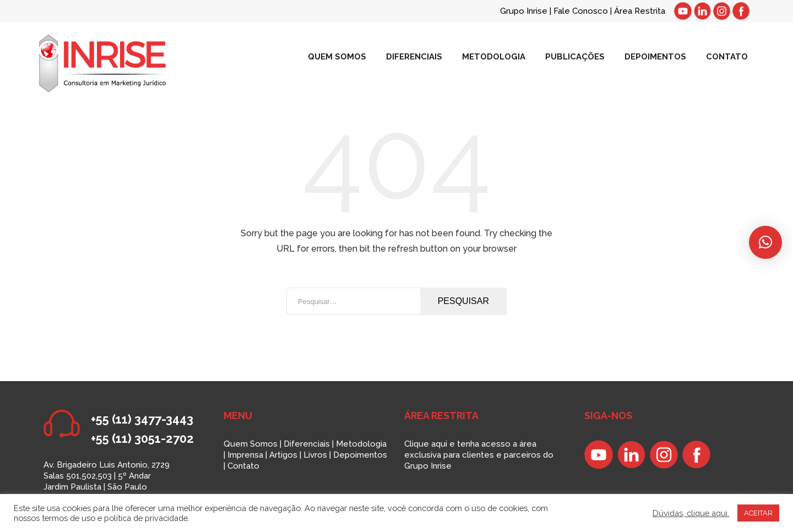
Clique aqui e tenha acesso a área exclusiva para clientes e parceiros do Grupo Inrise (479, 455)
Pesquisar (463, 301)
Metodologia (361, 444)
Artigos (283, 455)
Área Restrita (640, 11)
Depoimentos (360, 455)
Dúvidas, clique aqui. (691, 513)
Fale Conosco (582, 11)
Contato (243, 466)
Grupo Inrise (524, 11)
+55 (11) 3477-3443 (142, 419)
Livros (315, 455)
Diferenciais (307, 444)
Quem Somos (251, 444)
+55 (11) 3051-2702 (142, 438)
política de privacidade (146, 518)
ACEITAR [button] (758, 513)
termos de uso (69, 518)
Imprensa (245, 455)
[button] (765, 242)
